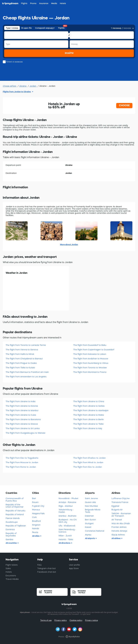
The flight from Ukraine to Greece (22, 424)
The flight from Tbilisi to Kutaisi (20, 368)
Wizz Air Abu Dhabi (121, 523)
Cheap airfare (10, 86)
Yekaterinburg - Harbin (66, 511)
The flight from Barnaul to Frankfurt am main (27, 372)
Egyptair (115, 506)
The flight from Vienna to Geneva (22, 350)
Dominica (10, 529)
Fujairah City (38, 506)
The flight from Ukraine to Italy (88, 428)
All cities (36, 536)
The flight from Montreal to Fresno (90, 372)
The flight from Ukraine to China (89, 401)
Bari (34, 498)
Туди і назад (12, 28)
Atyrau (88, 535)
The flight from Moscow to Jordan (22, 462)
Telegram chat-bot (46, 568)
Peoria (35, 532)
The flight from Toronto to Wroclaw (90, 368)
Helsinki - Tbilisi (66, 539)
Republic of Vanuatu (15, 511)
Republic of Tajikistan (16, 526)
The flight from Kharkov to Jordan (89, 458)
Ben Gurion (90, 520)
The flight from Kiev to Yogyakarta (22, 458)
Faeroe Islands (13, 518)
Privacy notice (92, 620)
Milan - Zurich (65, 536)
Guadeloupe (12, 522)
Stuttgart (89, 523)
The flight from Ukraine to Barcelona (23, 419)
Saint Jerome (91, 498)
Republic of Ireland (15, 514)
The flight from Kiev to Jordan (88, 467)
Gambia (9, 539)
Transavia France (120, 502)
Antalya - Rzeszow (67, 502)
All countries (11, 543)
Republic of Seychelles (11, 534)
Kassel (88, 527)
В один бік (27, 28)
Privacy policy (61, 620)
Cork (34, 517)
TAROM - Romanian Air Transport (121, 515)
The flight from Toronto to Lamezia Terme (26, 345)
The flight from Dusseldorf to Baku (90, 345)
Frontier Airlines (119, 527)
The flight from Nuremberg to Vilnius (91, 363)
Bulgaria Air (117, 510)
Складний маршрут (45, 28)
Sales (8, 568)
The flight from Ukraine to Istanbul (22, 410)
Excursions (11, 576)
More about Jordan (69, 245)
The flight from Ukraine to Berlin (88, 419)
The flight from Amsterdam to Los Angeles (26, 377)
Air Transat (117, 520)
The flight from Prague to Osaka (21, 363)
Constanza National (95, 531)
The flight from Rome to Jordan (21, 467)
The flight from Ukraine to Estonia (22, 406)
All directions (65, 543)
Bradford (36, 521)
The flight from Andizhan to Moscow (91, 359)
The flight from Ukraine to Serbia (89, 406)
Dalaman (89, 516)
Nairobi (36, 528)
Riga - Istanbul (66, 506)
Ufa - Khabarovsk (67, 526)
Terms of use (46, 620)
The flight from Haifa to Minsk (20, 354)
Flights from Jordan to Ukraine (17, 92)
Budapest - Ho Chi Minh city (68, 521)
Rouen (35, 502)
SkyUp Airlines (118, 535)
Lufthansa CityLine (121, 498)
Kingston (36, 525)
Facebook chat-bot (47, 572)
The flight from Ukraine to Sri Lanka (23, 428)
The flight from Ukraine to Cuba (21, 415)
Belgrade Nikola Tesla (93, 511)
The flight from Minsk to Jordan (88, 462)
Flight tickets (12, 565)
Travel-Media (12, 579)
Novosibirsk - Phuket (68, 498)
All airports (90, 538)
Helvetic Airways (119, 531)
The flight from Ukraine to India (20, 401)
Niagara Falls (38, 513)
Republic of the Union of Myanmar (15, 506)
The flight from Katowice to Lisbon (90, 354)
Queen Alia (90, 502)
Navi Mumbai (91, 506)
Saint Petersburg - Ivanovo (67, 531)
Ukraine (23, 86)
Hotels (9, 572)
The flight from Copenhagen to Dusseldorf (94, 350)
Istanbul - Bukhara (67, 516)
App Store (74, 568)
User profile (74, 565)
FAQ (39, 565)
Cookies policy (76, 620)
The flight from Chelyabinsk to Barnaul (24, 359)
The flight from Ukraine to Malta (88, 415)
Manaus (36, 510)
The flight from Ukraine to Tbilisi (88, 424)
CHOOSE (124, 105)
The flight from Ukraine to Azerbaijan (91, 410)
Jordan (33, 86)
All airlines (116, 538)
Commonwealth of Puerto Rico (15, 500)
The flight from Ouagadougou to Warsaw (25, 433)
